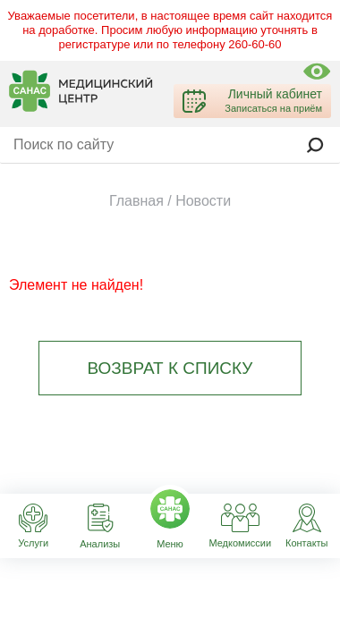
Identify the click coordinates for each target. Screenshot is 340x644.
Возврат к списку (170, 368)
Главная (136, 201)
